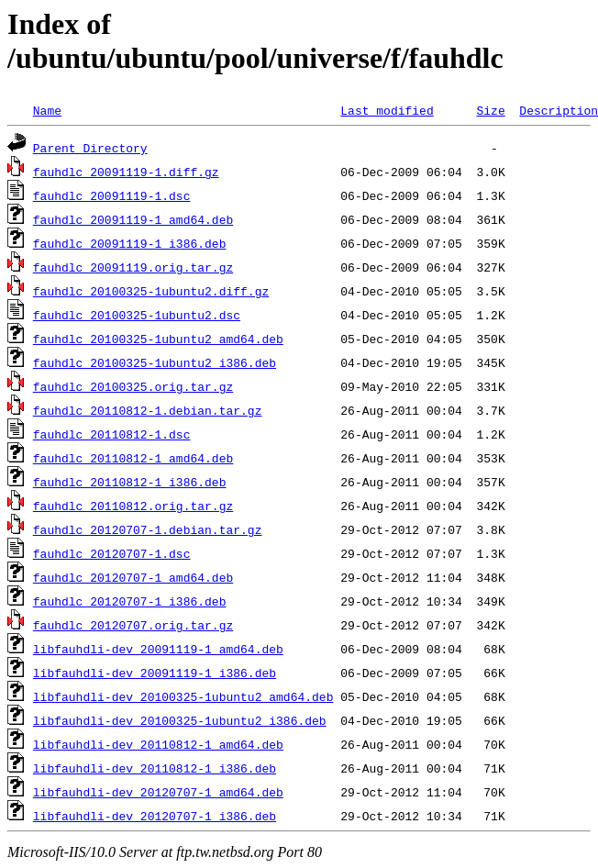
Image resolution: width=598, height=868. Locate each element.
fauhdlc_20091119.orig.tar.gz (133, 267)
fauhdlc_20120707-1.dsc (112, 553)
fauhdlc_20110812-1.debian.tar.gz (148, 410)
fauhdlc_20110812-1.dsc (112, 434)
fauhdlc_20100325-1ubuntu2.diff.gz (151, 291)
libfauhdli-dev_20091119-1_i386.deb (155, 673)
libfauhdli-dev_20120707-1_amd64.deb (158, 792)
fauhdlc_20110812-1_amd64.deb (133, 458)
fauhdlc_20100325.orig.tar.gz (133, 386)
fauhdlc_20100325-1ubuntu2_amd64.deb (158, 339)
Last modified (387, 110)
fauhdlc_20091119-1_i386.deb (130, 243)
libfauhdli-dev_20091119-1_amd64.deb (158, 649)
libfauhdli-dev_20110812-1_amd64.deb (158, 744)
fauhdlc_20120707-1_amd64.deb (133, 577)
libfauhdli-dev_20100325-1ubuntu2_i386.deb (180, 720)
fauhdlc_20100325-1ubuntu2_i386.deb (155, 362)
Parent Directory (90, 148)
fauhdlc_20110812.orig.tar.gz (133, 506)
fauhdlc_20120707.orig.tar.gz (133, 625)
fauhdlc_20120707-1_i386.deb (130, 601)
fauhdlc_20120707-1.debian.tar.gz (148, 529)
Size (490, 110)
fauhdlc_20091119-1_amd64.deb (133, 219)
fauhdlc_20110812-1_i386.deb (130, 482)
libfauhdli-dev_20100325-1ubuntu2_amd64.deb (183, 696)
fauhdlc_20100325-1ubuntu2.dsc (137, 315)
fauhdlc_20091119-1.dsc (112, 195)
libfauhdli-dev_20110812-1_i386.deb (155, 768)
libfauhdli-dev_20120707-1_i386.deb (155, 816)
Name (47, 110)
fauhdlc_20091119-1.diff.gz (126, 172)
